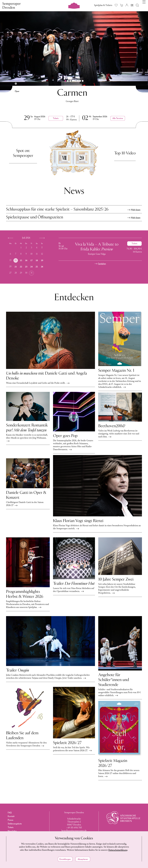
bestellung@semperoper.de (74, 831)
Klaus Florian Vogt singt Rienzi (78, 521)
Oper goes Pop (65, 436)
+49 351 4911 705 (74, 828)
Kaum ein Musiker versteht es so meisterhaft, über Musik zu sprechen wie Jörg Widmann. (27, 438)
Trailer (74, 584)
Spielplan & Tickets (103, 5)
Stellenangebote (15, 824)
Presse (10, 820)
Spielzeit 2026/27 (67, 743)
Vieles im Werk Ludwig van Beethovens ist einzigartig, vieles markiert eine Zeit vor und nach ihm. (119, 434)
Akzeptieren (83, 859)
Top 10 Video (125, 153)
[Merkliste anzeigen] (116, 5)
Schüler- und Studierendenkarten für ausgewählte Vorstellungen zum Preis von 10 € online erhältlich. (119, 693)
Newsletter (12, 831)
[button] (65, 81)
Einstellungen (65, 859)
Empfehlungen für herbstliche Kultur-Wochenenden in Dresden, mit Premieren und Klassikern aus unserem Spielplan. (27, 604)
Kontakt (11, 816)
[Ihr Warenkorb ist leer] (121, 5)
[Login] (127, 5)
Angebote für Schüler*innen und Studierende (114, 680)
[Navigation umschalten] (144, 5)
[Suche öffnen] (137, 5)
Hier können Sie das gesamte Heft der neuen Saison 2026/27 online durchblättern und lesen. (119, 773)
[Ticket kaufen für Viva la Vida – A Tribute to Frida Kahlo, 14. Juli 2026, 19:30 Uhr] (134, 244)
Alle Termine (118, 118)
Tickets (11, 827)
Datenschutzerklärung (118, 850)
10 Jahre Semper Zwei (116, 580)
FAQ (10, 813)
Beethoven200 (112, 426)
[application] (29, 257)
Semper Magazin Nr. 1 (116, 371)
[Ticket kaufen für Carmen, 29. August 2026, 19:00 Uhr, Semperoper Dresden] (56, 118)
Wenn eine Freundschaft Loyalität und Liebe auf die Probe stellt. (38, 383)
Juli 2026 (26, 238)
